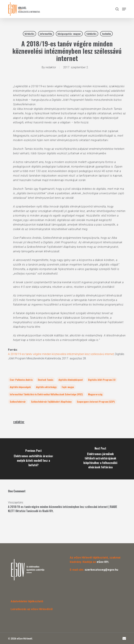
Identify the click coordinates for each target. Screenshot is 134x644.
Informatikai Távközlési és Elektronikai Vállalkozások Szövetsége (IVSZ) (46, 394)
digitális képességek (20, 387)
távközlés (91, 34)
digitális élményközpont (71, 380)
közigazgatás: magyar (69, 34)
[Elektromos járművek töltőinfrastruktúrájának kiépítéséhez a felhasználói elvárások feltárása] (100, 459)
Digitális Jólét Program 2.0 (102, 380)
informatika (46, 34)
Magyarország (95, 394)
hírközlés (29, 34)
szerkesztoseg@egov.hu (101, 570)
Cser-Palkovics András (21, 380)
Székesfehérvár (18, 402)
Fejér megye (68, 387)
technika (106, 34)
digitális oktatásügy (46, 387)
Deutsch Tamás (46, 380)
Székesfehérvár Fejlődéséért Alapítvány (51, 402)
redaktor (51, 67)
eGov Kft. (103, 562)
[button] (124, 9)
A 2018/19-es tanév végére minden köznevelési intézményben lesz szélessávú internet (61, 354)
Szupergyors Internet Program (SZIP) (96, 402)
